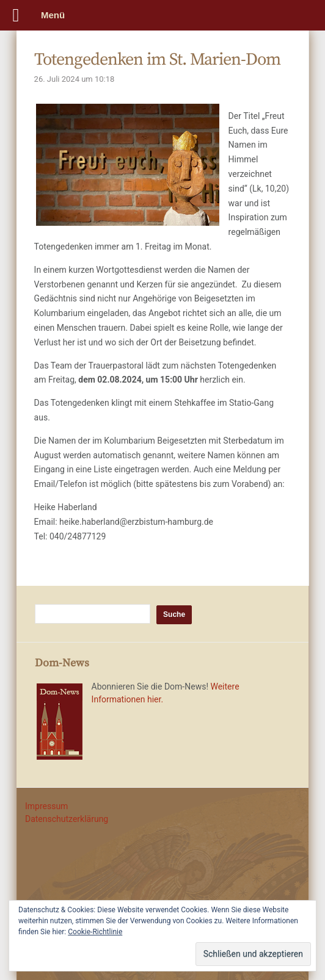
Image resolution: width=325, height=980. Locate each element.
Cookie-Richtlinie (95, 932)
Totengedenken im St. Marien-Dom (157, 59)
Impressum (46, 806)
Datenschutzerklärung (67, 819)
